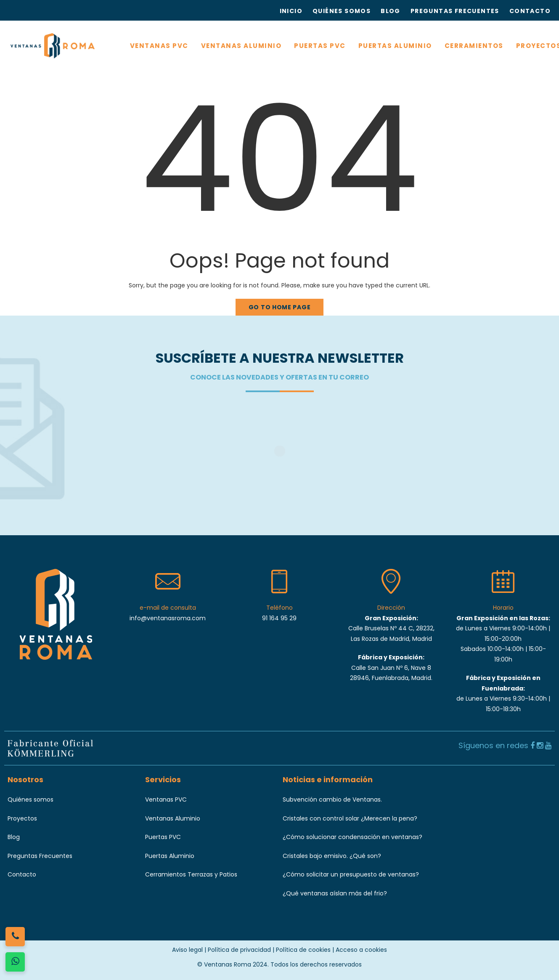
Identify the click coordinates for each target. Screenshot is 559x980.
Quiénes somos (30, 799)
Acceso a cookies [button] (361, 950)
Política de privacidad (239, 950)
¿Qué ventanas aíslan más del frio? (335, 893)
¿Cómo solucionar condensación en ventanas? (352, 837)
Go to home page (280, 307)
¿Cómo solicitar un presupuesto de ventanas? (351, 874)
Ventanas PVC (166, 799)
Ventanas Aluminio (173, 818)
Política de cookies (303, 950)
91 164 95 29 (279, 618)
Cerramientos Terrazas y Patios (191, 874)
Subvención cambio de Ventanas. (332, 799)
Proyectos (22, 818)
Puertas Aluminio (170, 856)
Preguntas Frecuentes (40, 856)
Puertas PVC (163, 837)
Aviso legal (187, 950)
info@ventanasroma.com (168, 618)
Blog (14, 837)
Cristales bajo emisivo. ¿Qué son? (332, 856)
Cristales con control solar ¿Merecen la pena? (350, 818)
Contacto (22, 874)
